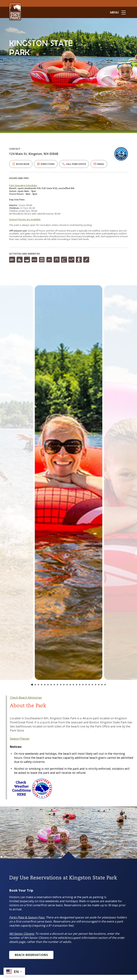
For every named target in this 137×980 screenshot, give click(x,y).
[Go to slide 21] (96, 685)
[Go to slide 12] (67, 685)
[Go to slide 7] (51, 685)
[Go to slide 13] (70, 685)
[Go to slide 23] (102, 685)
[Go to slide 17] (83, 685)
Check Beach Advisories (26, 697)
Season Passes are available (24, 219)
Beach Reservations (31, 955)
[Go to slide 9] (57, 685)
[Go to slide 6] (48, 685)
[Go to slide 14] (73, 685)
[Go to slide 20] (92, 685)
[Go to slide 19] (89, 685)
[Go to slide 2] (35, 685)
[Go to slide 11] (64, 685)
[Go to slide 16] (80, 685)
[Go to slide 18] (86, 685)
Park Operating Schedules (23, 185)
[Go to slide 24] (105, 685)
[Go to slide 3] (38, 685)
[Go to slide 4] (42, 685)
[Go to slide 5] (45, 685)
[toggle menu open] (118, 12)
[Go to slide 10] (61, 685)
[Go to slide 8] (54, 685)
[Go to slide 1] (32, 685)
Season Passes (20, 738)
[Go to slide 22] (99, 685)
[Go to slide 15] (77, 685)
